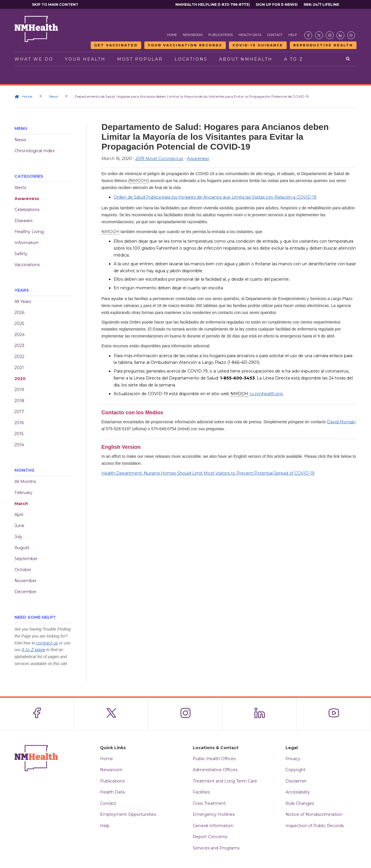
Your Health (85, 59)
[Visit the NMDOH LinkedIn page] (340, 35)
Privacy (293, 759)
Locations (191, 59)
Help (293, 35)
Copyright (295, 770)
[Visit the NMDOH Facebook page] (308, 35)
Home (172, 35)
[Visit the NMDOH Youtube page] (351, 35)
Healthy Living (29, 232)
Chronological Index (34, 151)
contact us (47, 643)
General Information (213, 826)
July (18, 537)
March (21, 504)
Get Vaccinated (116, 45)
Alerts (20, 188)
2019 (19, 390)
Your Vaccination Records (185, 45)
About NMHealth (246, 59)
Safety (21, 254)
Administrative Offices (215, 770)
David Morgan (341, 422)
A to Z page (33, 650)
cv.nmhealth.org (266, 394)
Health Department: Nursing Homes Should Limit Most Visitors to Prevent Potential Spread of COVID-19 (208, 473)
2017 (19, 412)
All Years (23, 302)
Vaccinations (27, 265)
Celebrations (27, 210)
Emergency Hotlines (214, 814)
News (53, 96)
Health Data (250, 35)
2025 (19, 324)
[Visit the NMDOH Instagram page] (330, 35)
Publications (221, 35)
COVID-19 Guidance (258, 45)
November (26, 581)
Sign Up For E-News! (277, 4)
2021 (19, 368)
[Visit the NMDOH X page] (319, 35)
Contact (275, 35)
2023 (19, 346)
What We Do (34, 59)
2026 (19, 313)
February (23, 493)
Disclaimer (296, 781)
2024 (20, 335)
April (19, 515)
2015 (19, 434)
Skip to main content (55, 4)
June (19, 526)
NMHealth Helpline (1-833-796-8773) (213, 4)
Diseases (23, 221)
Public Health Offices (214, 759)
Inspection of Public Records (315, 826)
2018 (19, 401)
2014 (19, 445)
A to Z (294, 59)
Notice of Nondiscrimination (314, 814)
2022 (19, 357)
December (26, 592)
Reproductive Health (323, 45)
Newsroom (193, 35)
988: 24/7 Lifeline (321, 4)
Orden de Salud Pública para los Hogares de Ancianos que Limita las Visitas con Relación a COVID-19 (215, 197)
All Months (25, 482)
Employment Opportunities (128, 814)
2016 (19, 423)
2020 (20, 379)
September (26, 559)
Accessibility (298, 792)
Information (27, 243)
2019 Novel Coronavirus (159, 159)
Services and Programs (216, 848)
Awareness (27, 199)
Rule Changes (300, 803)
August (22, 548)
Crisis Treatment (209, 803)
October (23, 570)
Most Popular (140, 59)
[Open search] (348, 59)
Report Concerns (210, 837)
